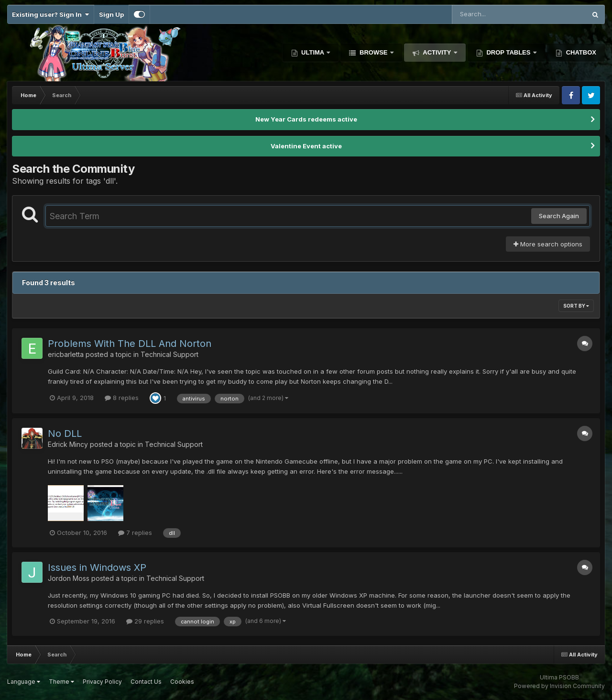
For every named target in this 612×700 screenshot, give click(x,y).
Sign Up (111, 14)
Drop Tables (508, 52)
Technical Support (169, 354)
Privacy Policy (102, 682)
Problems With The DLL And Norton (130, 344)
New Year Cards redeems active (306, 119)
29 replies (145, 621)
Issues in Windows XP (97, 567)
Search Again (559, 216)
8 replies (122, 398)
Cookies (182, 682)
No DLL (65, 433)
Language (24, 682)
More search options (548, 244)
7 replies (135, 533)
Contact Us (146, 682)
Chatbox (580, 52)
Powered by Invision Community (559, 686)
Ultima (313, 52)
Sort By (576, 306)
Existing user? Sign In (50, 14)
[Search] (493, 14)
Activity (437, 52)
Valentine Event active (306, 146)
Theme (61, 682)
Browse (373, 52)
